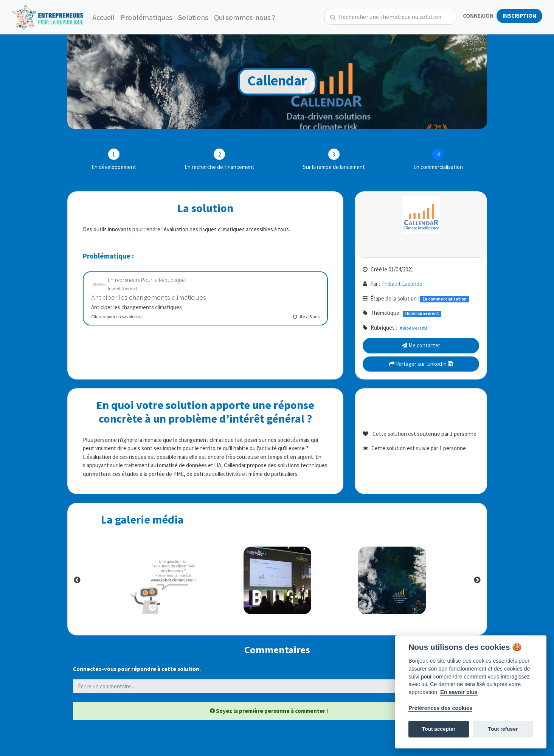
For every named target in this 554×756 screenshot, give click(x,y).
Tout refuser (503, 729)
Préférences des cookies (440, 708)
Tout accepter (439, 729)
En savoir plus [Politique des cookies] (459, 692)
